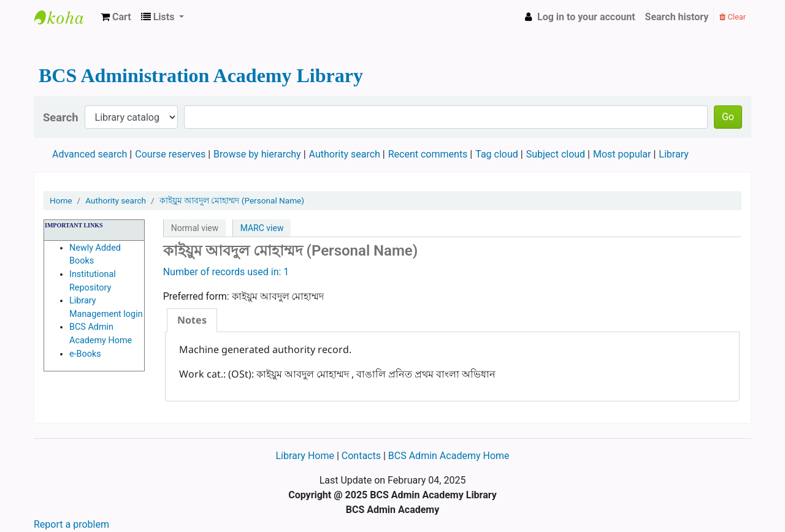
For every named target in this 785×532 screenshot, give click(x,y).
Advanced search (90, 154)
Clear (733, 17)
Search (61, 117)
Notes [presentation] (192, 320)
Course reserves (170, 154)
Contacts (361, 456)
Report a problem (71, 524)
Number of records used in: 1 (226, 272)
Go (728, 117)
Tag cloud (497, 154)
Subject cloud (556, 154)
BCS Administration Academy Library (65, 17)
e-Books (85, 354)
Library (673, 154)
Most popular (622, 154)
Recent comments (428, 154)
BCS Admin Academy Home (449, 456)
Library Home (306, 456)
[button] (116, 17)
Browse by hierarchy (257, 154)
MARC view (262, 228)
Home (61, 200)
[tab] (192, 320)
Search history (677, 17)
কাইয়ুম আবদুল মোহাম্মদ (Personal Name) (232, 200)
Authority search (345, 154)
